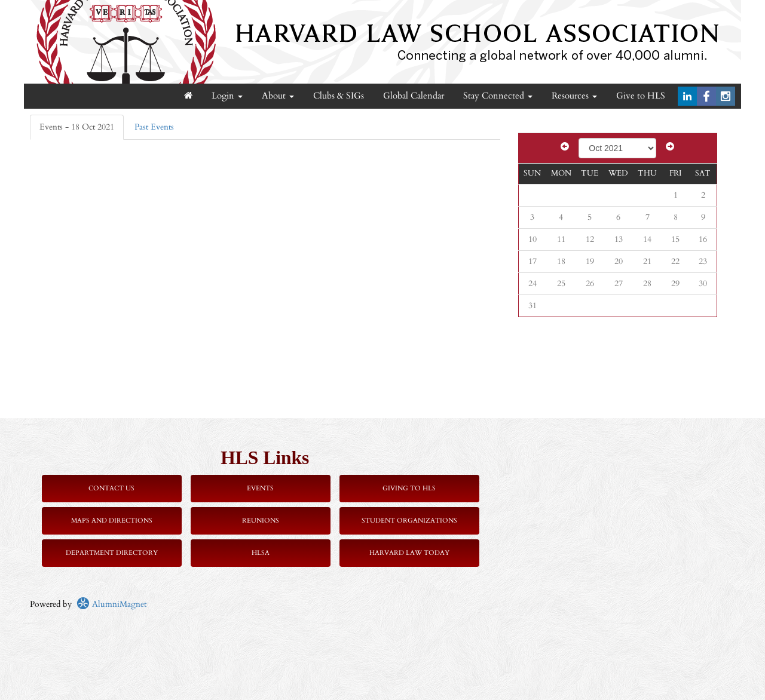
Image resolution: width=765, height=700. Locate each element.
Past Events (154, 127)
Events (260, 488)
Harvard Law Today (409, 553)
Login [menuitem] (227, 96)
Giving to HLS (409, 488)
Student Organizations (409, 521)
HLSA (261, 553)
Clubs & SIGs (339, 96)
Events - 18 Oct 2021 (77, 127)
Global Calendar (414, 96)
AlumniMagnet (111, 604)
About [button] (278, 96)
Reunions (261, 521)
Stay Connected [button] (498, 96)
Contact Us (111, 488)
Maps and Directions (112, 521)
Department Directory (112, 553)
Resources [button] (574, 96)
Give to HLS (641, 96)
